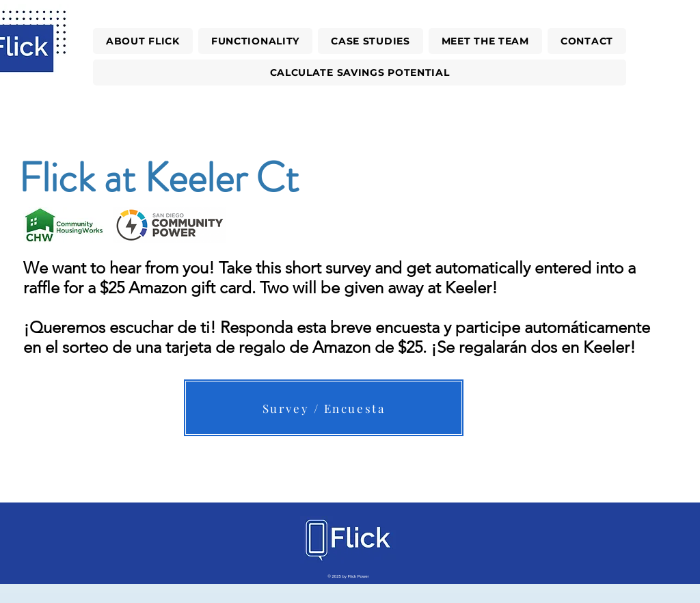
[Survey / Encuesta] (324, 408)
